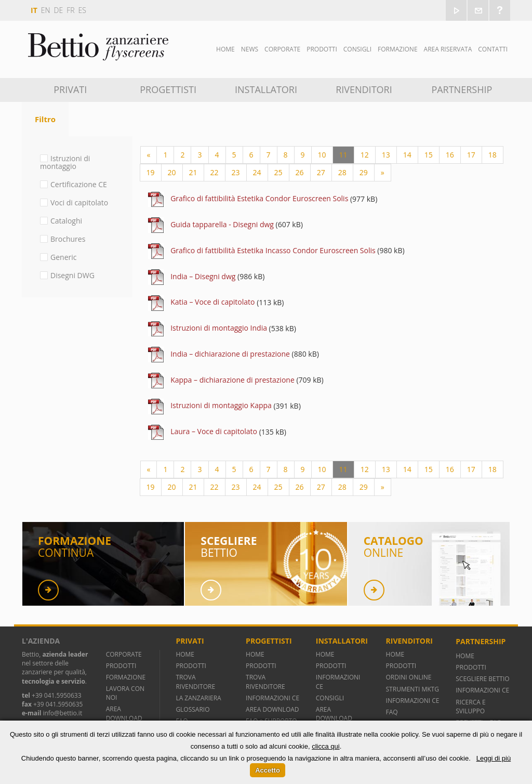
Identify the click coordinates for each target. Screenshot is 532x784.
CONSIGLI (330, 698)
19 (151, 172)
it (34, 10)
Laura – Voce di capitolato (214, 431)
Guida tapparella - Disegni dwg (222, 224)
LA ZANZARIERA (198, 698)
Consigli (357, 49)
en (46, 10)
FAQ (392, 712)
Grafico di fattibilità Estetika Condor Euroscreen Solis (259, 198)
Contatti (493, 49)
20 (172, 172)
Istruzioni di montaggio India (219, 328)
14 (407, 155)
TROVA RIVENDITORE (195, 682)
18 (493, 155)
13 (386, 155)
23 (236, 172)
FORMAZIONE (126, 677)
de (59, 10)
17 (471, 155)
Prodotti (322, 49)
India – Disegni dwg (203, 276)
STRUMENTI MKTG (413, 689)
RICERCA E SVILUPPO (470, 707)
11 (343, 155)
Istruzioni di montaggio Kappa (221, 405)
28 (342, 172)
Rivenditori (364, 89)
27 (321, 172)
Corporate (282, 49)
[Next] (383, 173)
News (250, 49)
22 (215, 172)
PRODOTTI (121, 666)
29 (364, 172)
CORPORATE (124, 654)
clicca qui (325, 746)
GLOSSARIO (192, 709)
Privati (70, 89)
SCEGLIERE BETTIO (482, 679)
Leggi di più (494, 758)
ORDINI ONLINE (409, 677)
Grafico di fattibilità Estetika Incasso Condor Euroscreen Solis (273, 250)
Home (225, 49)
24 (257, 172)
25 (278, 172)
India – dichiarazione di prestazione (230, 354)
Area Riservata (448, 49)
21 (193, 172)
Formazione (398, 49)
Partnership (462, 89)
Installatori (266, 89)
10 (322, 155)
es (82, 10)
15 (429, 155)
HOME (185, 654)
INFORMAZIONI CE (272, 698)
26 (300, 172)
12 (365, 155)
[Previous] (149, 155)
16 (450, 155)
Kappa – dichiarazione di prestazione (232, 380)
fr (70, 10)
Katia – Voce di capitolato (212, 302)
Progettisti (168, 89)
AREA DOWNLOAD (124, 713)
